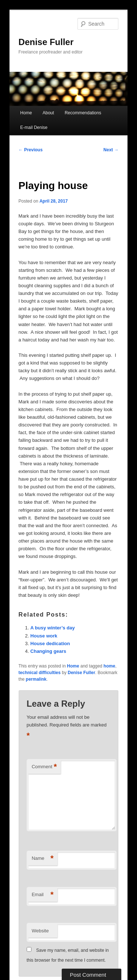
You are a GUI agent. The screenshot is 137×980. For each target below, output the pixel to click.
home (109, 666)
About (48, 113)
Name (43, 859)
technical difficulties (40, 673)
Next (111, 150)
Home (26, 113)
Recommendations (83, 113)
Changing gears (48, 651)
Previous (31, 150)
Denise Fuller (46, 42)
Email (43, 895)
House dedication (50, 644)
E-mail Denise (34, 127)
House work (44, 636)
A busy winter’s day (53, 628)
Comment (44, 767)
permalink (36, 679)
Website (40, 931)
